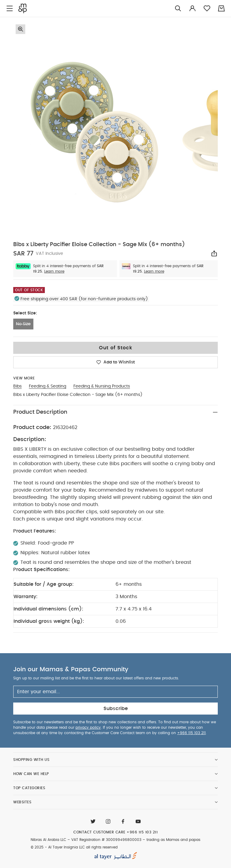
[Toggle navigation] (10, 9)
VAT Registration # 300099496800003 (106, 840)
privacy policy (88, 727)
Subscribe (116, 709)
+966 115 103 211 (191, 733)
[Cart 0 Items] (221, 8)
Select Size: (25, 313)
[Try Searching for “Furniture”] (178, 9)
